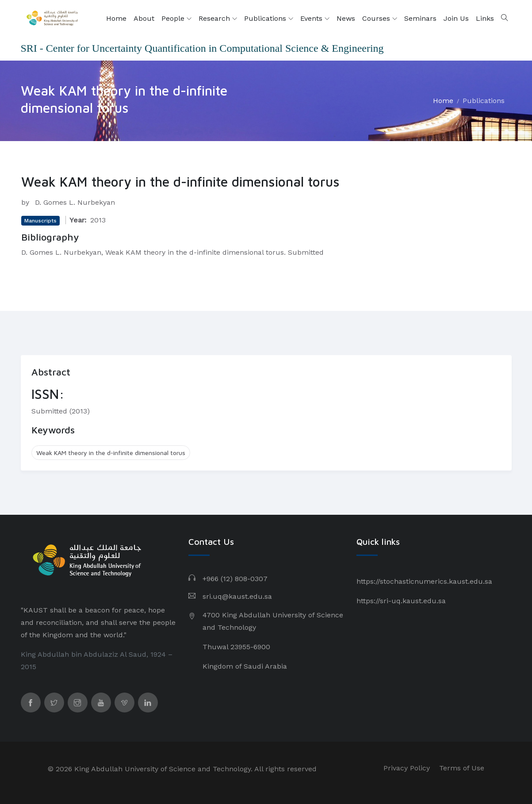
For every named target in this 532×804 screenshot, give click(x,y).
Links (485, 18)
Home (116, 18)
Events (315, 19)
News (346, 18)
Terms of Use (462, 768)
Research (218, 19)
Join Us (456, 18)
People (176, 19)
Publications (269, 19)
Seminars (420, 18)
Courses (380, 19)
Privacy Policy (407, 768)
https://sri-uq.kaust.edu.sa (401, 601)
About (144, 18)
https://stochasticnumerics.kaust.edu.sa (424, 581)
